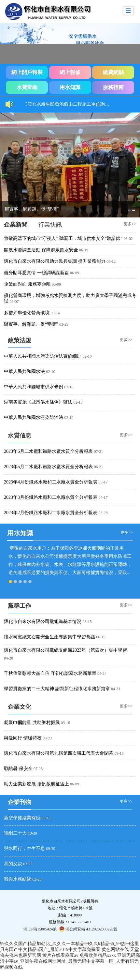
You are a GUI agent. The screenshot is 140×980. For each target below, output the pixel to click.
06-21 (99, 467)
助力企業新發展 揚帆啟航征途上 (36, 784)
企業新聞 (16, 225)
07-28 (38, 769)
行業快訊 (50, 225)
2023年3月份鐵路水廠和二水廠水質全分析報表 (51, 497)
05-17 (103, 482)
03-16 (65, 723)
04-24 (102, 674)
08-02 (128, 239)
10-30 (33, 833)
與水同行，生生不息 (24, 848)
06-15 (87, 622)
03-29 (64, 324)
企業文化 (20, 707)
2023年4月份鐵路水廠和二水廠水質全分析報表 (51, 482)
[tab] (129, 210)
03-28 (103, 513)
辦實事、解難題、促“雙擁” (31, 324)
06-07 (14, 302)
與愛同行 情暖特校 (23, 738)
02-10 (87, 356)
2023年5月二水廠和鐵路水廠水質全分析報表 (48, 467)
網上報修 (70, 72)
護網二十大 (15, 833)
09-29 (51, 849)
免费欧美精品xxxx (98, 955)
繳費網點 (113, 72)
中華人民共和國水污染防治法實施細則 (43, 356)
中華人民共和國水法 (24, 371)
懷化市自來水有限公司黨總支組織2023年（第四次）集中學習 (65, 650)
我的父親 (13, 864)
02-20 (37, 879)
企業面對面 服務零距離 (27, 284)
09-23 (47, 738)
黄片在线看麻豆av (60, 955)
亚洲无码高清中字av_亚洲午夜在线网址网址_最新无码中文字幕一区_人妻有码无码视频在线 (70, 961)
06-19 (84, 250)
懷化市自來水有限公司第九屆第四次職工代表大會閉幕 (59, 753)
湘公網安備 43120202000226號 (88, 929)
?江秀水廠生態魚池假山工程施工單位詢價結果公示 (71, 104)
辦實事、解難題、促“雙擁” (32, 209)
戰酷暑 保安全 (18, 769)
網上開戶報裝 (27, 72)
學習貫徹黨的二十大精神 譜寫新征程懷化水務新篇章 (57, 689)
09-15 (119, 753)
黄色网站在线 (115, 950)
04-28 (8, 658)
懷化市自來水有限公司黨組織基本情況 (43, 622)
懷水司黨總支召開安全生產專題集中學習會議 (49, 637)
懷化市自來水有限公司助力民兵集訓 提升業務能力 (55, 261)
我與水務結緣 (18, 879)
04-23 (116, 689)
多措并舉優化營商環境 (27, 313)
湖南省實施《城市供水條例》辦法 (38, 402)
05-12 (46, 818)
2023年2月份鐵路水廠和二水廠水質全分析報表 (51, 513)
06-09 (75, 273)
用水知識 (70, 87)
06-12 (111, 261)
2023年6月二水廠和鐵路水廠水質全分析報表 (48, 451)
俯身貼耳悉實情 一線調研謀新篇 (36, 273)
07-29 (28, 864)
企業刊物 (20, 802)
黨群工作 (20, 606)
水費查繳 (27, 87)
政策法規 (20, 340)
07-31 (99, 452)
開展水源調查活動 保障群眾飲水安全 (41, 250)
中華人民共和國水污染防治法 (34, 417)
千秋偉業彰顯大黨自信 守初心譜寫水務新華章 (50, 673)
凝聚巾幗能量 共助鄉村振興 (32, 723)
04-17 (103, 497)
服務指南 (113, 87)
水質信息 (20, 436)
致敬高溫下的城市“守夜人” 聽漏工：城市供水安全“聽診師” (63, 238)
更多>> (130, 224)
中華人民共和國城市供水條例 (34, 387)
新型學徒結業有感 (22, 818)
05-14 (55, 313)
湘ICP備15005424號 (40, 929)
